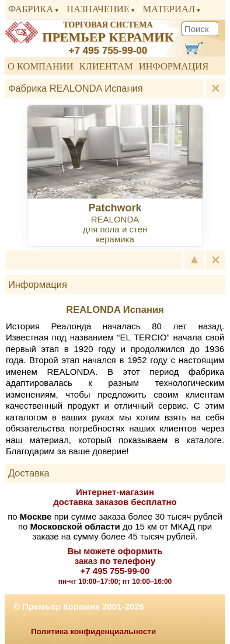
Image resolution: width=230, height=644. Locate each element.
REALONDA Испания (115, 309)
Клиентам (106, 66)
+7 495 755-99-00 (108, 51)
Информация (174, 66)
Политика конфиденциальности (93, 631)
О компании (41, 66)
